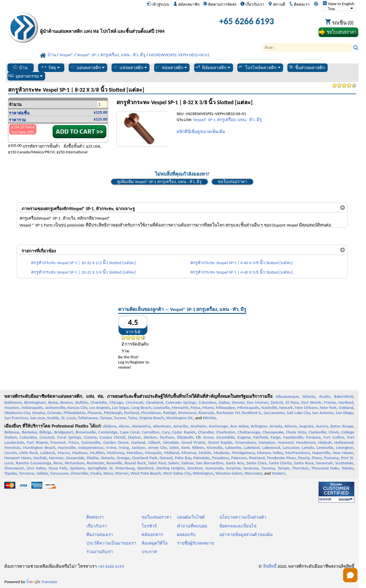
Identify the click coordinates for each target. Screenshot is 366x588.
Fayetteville (293, 437)
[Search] (307, 48)
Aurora (322, 426)
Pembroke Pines (281, 458)
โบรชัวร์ (149, 526)
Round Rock (135, 463)
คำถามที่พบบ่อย (192, 526)
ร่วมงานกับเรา (100, 552)
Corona (90, 437)
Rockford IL (251, 413)
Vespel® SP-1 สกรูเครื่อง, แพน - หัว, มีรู (228, 120)
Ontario (108, 458)
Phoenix (95, 413)
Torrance (27, 473)
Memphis (180, 408)
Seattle (53, 418)
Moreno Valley (270, 453)
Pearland (257, 458)
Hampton (267, 442)
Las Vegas (121, 408)
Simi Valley (36, 468)
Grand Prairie (193, 442)
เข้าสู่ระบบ (158, 4)
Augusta (306, 426)
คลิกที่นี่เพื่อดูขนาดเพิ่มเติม (201, 132)
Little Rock (28, 453)
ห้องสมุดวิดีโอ (155, 543)
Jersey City (157, 447)
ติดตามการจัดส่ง (220, 4)
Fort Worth (311, 402)
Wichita (209, 418)
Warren (122, 473)
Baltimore (13, 402)
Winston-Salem (229, 473)
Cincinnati (135, 402)
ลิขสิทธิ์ (270, 566)
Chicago (116, 402)
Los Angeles (100, 408)
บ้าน (20, 67)
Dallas (224, 402)
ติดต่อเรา (299, 4)
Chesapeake (273, 432)
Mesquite (153, 453)
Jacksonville (55, 408)
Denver (238, 402)
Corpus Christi (112, 437)
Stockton (195, 468)
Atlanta (309, 396)
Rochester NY (228, 413)
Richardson (75, 463)
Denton (150, 437)
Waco (108, 473)
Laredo (308, 447)
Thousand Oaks (325, 468)
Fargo (276, 437)
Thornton (300, 468)
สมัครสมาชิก (186, 4)
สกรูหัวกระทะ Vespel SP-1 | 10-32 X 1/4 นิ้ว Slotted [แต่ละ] (83, 272)
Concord (47, 437)
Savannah (324, 463)
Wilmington (203, 473)
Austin (325, 396)
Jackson (139, 447)
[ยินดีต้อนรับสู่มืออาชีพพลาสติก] (107, 23)
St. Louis (68, 418)
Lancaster (291, 447)
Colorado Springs (181, 402)
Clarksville (317, 432)
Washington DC (180, 418)
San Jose (37, 418)
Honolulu (12, 447)
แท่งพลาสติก (130, 67)
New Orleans (306, 408)
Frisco (73, 442)
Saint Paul (157, 463)
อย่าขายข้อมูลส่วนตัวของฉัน (246, 535)
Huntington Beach (39, 447)
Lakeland (252, 447)
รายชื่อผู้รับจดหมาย (195, 543)
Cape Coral (130, 432)
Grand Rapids (220, 442)
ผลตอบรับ (186, 535)
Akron (124, 426)
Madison (80, 453)
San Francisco (16, 418)
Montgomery (243, 453)
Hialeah (325, 442)
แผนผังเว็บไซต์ (191, 517)
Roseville (114, 463)
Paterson (239, 458)
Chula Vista (296, 432)
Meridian (135, 453)
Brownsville (86, 432)
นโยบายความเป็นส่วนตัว (243, 517)
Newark (286, 408)
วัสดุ (50, 67)
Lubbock (48, 453)
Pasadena (220, 458)
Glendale (171, 442)
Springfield (97, 468)
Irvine (111, 447)
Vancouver (59, 473)
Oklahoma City (17, 413)
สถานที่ (277, 4)
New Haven (343, 453)
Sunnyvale (215, 468)
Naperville (321, 453)
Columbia (28, 437)
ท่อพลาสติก (171, 67)
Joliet (174, 447)
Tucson (120, 418)
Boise (53, 402)
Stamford (145, 468)
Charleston (226, 432)
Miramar (189, 453)
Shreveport (14, 468)
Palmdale (201, 458)
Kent (186, 447)
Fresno (330, 402)
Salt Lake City (298, 413)
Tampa (106, 418)
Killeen (198, 447)
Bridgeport (63, 432)
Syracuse (251, 468)
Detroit (277, 402)
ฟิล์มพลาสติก (212, 67)
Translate (42, 582)
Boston (67, 402)
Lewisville (325, 447)
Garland (138, 442)
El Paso (292, 402)
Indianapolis (32, 408)
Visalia (96, 473)
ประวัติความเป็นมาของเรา (111, 543)
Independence (91, 447)
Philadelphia (74, 413)
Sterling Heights (170, 468)
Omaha (38, 413)
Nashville (269, 408)
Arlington (259, 426)
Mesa (195, 408)
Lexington (345, 447)
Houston (12, 408)
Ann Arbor (239, 426)
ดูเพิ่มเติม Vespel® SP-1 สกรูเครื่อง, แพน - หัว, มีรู (159, 182)
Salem (173, 463)
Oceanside (75, 458)
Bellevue (12, 432)
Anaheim (199, 426)
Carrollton (151, 432)
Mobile (205, 453)
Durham (167, 437)
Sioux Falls (58, 468)
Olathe (93, 458)
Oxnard (166, 458)
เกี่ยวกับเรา (252, 4)
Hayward (286, 442)
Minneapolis (248, 408)
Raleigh (170, 413)
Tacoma (268, 468)
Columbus (208, 402)
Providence (151, 413)
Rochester (96, 463)
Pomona (331, 458)
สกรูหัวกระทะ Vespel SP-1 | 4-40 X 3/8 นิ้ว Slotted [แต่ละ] (241, 263)
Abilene (110, 426)
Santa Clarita (280, 463)
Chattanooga (249, 432)
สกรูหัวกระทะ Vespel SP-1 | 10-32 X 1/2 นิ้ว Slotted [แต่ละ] (83, 263)
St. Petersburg (122, 468)
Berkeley (29, 432)
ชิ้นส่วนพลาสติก (306, 67)
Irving (124, 447)
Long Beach (141, 408)
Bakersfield (344, 396)
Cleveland (154, 402)
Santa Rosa (304, 463)
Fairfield (261, 437)
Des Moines (257, 402)
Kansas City (77, 408)
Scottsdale (344, 463)
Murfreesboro (298, 453)
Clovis (334, 432)
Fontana (313, 437)
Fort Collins (334, 437)
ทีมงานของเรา (100, 535)
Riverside (206, 413)
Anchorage (218, 426)
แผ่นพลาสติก (87, 67)
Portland (132, 413)
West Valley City (177, 473)
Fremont (58, 442)
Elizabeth (185, 437)
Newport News (18, 458)
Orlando (54, 413)
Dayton (134, 437)
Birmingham (35, 402)
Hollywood (344, 442)
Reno (58, 463)
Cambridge (108, 432)
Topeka (11, 473)
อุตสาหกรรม (25, 76)
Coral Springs (69, 437)
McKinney (116, 453)
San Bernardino (210, 463)
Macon (64, 453)
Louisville (162, 408)
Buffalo (82, 402)
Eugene (244, 437)
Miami (208, 408)
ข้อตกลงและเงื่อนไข (238, 526)
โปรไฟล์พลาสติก (259, 67)
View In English (339, 4)
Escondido (225, 437)
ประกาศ (149, 552)
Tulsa (133, 418)
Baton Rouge (342, 426)
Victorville (79, 473)
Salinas (187, 463)
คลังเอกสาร (152, 535)
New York (328, 408)
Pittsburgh (113, 413)
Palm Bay (183, 458)
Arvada (276, 426)
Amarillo (181, 426)
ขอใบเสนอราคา (232, 182)
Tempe (284, 468)
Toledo (348, 468)
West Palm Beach (146, 473)
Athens (291, 426)
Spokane (77, 468)
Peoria (304, 458)
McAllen (97, 453)
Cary (166, 432)
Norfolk (40, 458)
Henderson (306, 442)
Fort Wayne (37, 442)
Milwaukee (225, 408)
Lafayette (233, 447)
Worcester (253, 473)
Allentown (162, 426)
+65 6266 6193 (246, 21)
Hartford (346, 402)
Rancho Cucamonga (34, 463)
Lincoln (11, 453)
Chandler (206, 432)
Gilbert (154, 442)
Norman (56, 458)
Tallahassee (88, 418)
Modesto (221, 453)
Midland (171, 453)
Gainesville (91, 442)
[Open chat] (350, 575)
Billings (45, 432)
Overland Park (144, 458)
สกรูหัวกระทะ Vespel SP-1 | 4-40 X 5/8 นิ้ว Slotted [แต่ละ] (241, 272)
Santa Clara (256, 463)
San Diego (344, 413)
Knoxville (215, 447)
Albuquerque (287, 396)
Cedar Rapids (184, 432)
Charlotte (99, 402)
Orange (123, 458)
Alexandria (141, 426)
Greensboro (245, 442)
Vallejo (42, 473)
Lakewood (271, 447)
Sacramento (274, 413)
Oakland (346, 408)
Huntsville (67, 447)
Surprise (233, 468)
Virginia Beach (152, 418)
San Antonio (323, 413)
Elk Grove (205, 437)
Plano (317, 458)
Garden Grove (116, 442)
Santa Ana (235, 463)
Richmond (187, 413)
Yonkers (278, 473)
